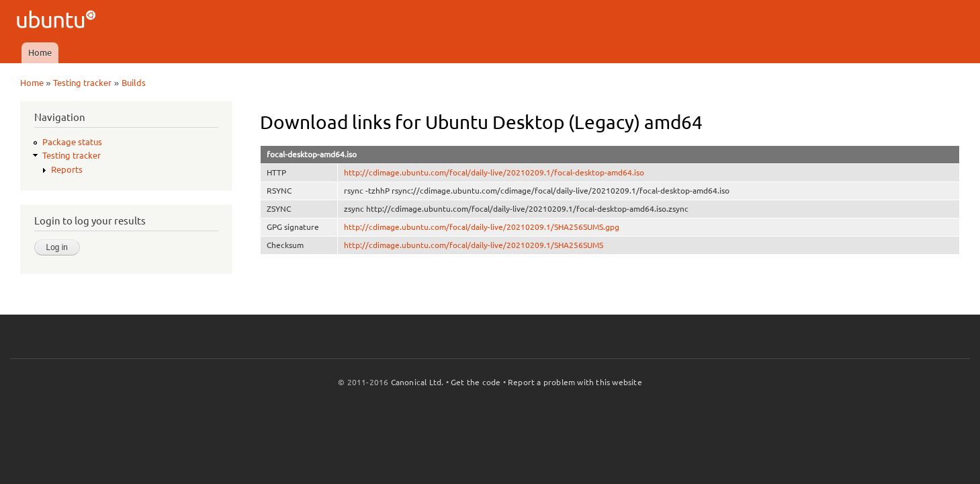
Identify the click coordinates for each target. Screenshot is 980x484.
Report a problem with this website (575, 382)
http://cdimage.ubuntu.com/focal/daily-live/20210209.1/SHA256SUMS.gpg (482, 227)
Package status (72, 142)
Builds (134, 83)
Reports (67, 169)
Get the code (476, 382)
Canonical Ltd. (417, 382)
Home (40, 52)
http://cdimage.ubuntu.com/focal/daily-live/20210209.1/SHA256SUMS (474, 245)
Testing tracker (82, 83)
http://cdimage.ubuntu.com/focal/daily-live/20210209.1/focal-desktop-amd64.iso (494, 172)
